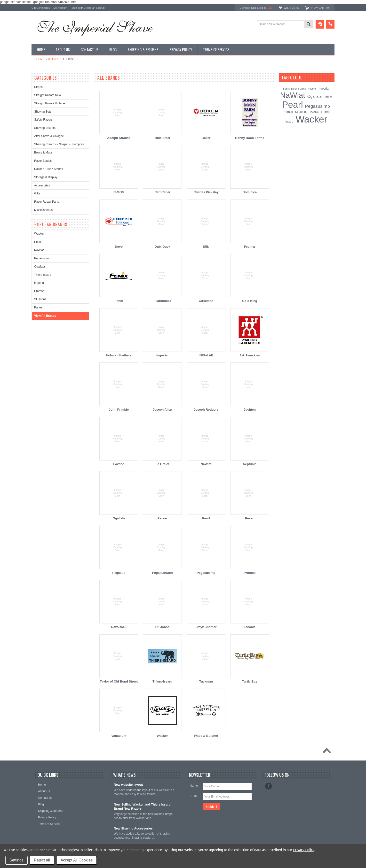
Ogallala (40, 267)
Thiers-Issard (43, 275)
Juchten (250, 410)
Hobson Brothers (119, 355)
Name (194, 786)
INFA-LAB (206, 355)
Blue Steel (163, 138)
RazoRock (119, 627)
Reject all (42, 860)
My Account (60, 8)
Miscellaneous (43, 210)
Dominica (250, 192)
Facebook (269, 786)
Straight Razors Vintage (50, 103)
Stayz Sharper (206, 627)
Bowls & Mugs (43, 153)
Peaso (250, 518)
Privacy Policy (304, 850)
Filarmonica (163, 301)
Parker (38, 307)
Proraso (39, 291)
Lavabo (119, 464)
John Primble (119, 410)
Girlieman (206, 301)
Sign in (76, 8)
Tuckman (206, 681)
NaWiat (39, 250)
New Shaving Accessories (133, 828)
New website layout (128, 785)
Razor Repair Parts (47, 202)
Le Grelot (162, 464)
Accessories (42, 185)
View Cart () (320, 8)
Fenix (119, 301)
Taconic (250, 627)
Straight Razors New (48, 95)
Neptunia (250, 464)
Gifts (37, 193)
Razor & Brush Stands (49, 169)
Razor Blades (43, 161)
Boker (206, 138)
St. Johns (40, 299)
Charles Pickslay (206, 192)
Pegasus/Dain (162, 573)
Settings (16, 860)
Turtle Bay (250, 681)
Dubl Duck (162, 247)
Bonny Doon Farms (250, 138)
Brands (54, 59)
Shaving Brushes (45, 128)
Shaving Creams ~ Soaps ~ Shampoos (59, 144)
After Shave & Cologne (49, 136)
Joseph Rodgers (206, 410)
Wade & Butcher (206, 736)
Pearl (38, 242)
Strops (38, 87)
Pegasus (119, 573)
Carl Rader (162, 192)
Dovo (119, 247)
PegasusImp (42, 258)
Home (40, 59)
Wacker (39, 234)
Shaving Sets (43, 112)
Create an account (95, 8)
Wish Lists (291, 8)
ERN (206, 247)
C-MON (119, 192)
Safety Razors (43, 120)
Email (194, 796)
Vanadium (119, 736)
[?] (309, 77)
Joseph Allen (162, 410)
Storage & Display (46, 177)
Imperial (39, 283)
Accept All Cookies (77, 860)
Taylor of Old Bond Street (119, 681)
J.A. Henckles (250, 355)
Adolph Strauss (119, 138)
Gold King (250, 301)
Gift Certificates (41, 8)
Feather (250, 247)
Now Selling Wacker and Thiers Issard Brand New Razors (142, 807)
